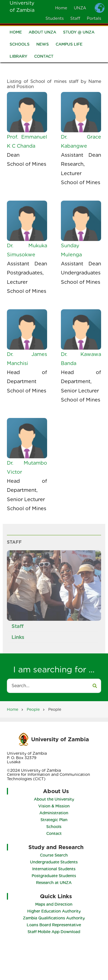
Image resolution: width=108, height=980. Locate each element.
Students (55, 18)
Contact (44, 57)
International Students (54, 869)
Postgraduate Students (54, 876)
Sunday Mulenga (71, 250)
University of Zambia (60, 739)
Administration (54, 813)
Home (61, 8)
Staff (75, 18)
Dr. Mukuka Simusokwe (27, 250)
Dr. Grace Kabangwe (81, 141)
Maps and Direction (54, 904)
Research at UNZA (54, 883)
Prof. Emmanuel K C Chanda (27, 141)
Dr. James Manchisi (27, 359)
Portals (94, 18)
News (43, 45)
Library (18, 57)
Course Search (54, 855)
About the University (54, 799)
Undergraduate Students (54, 862)
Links (18, 637)
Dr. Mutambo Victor (27, 467)
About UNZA (42, 33)
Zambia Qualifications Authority (54, 918)
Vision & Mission (54, 806)
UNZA (80, 8)
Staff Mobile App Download (54, 932)
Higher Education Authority (54, 911)
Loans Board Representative (54, 925)
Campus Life (69, 45)
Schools (20, 45)
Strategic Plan (54, 820)
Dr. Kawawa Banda (81, 359)
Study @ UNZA (79, 33)
